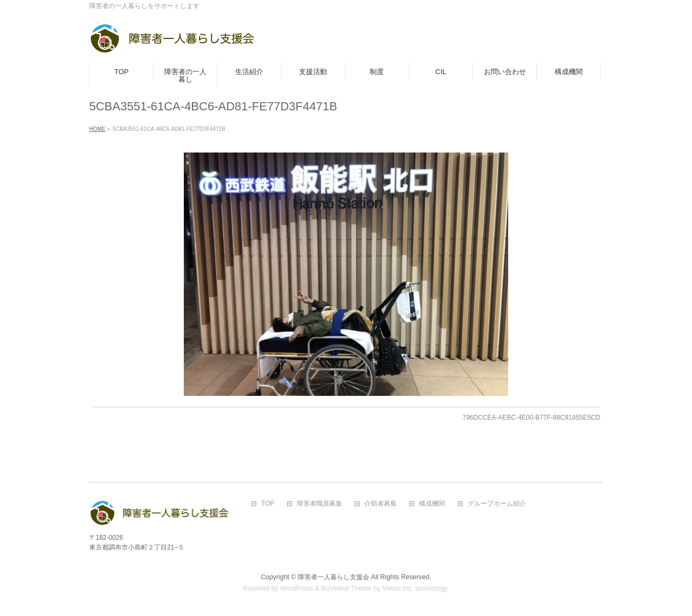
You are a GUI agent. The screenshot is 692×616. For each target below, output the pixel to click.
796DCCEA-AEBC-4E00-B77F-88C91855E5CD (531, 418)
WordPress (297, 588)
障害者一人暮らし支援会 (334, 577)
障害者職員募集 (320, 504)
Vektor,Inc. (398, 588)
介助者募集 (381, 504)
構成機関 (432, 504)
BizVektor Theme (347, 588)
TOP (268, 504)
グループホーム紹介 (497, 504)
